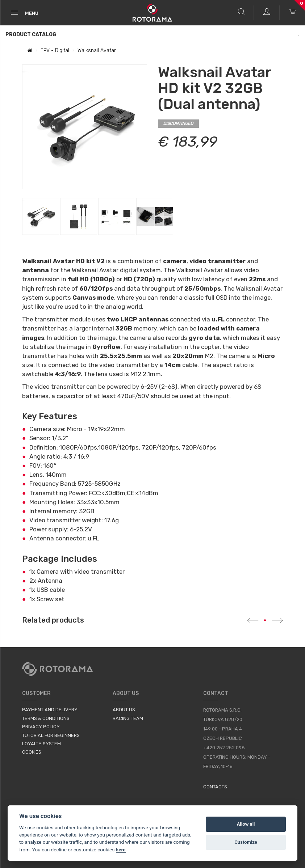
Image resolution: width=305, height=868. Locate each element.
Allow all (246, 824)
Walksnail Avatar (97, 50)
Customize (246, 842)
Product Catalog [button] (152, 35)
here (121, 850)
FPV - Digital (55, 50)
